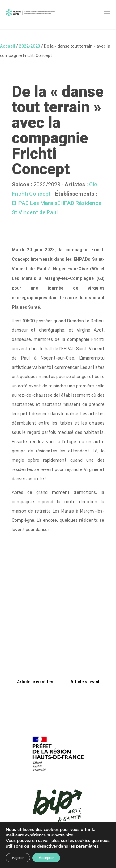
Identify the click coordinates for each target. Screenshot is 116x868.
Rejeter (18, 858)
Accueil (8, 46)
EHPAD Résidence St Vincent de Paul (57, 208)
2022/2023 (30, 46)
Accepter (46, 858)
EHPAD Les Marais (34, 203)
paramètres (87, 846)
